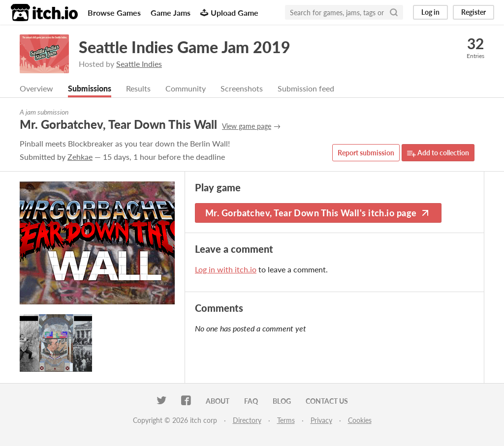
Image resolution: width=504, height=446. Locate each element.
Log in (430, 12)
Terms (286, 420)
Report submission (366, 153)
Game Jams (171, 13)
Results (138, 88)
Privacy (321, 420)
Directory (247, 420)
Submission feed (306, 88)
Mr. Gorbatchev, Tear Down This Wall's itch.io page (318, 213)
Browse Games (114, 13)
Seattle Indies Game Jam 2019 (185, 47)
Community (186, 88)
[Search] (394, 12)
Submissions (90, 88)
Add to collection (438, 153)
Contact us (327, 401)
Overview (36, 88)
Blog (282, 401)
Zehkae (80, 157)
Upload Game (229, 13)
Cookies (360, 420)
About (218, 401)
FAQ (251, 401)
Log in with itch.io (226, 269)
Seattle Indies (139, 64)
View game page (247, 126)
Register (473, 12)
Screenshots (242, 88)
